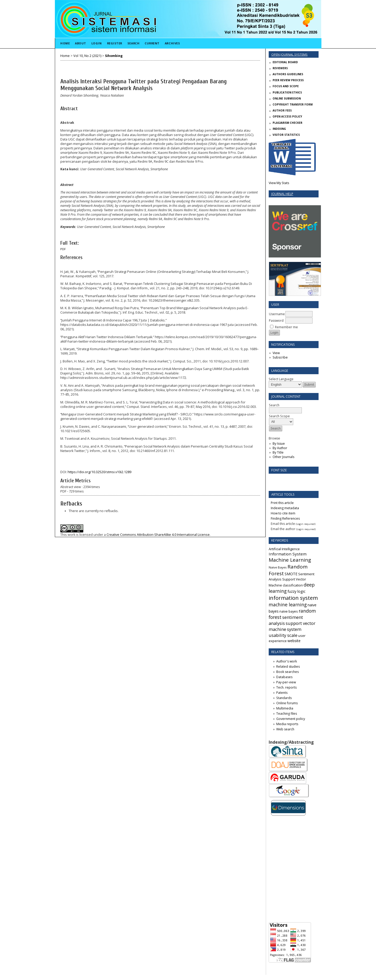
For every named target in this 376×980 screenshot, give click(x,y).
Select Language (281, 379)
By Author (280, 448)
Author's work (287, 661)
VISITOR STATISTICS (286, 135)
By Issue (279, 444)
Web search (285, 729)
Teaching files (287, 714)
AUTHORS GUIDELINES (288, 74)
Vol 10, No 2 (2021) (87, 56)
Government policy (291, 719)
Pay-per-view (286, 682)
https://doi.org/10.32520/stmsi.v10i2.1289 (99, 472)
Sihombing (114, 56)
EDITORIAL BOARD (285, 62)
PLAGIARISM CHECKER (287, 123)
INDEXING (279, 129)
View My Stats (279, 183)
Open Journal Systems (289, 54)
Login (97, 43)
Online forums (287, 703)
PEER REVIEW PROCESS (288, 80)
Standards (284, 698)
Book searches (287, 672)
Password (276, 321)
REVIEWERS (280, 68)
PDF (63, 249)
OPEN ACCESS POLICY (287, 116)
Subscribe (280, 357)
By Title (278, 452)
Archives (172, 43)
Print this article (282, 503)
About (81, 43)
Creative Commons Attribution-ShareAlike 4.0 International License (158, 535)
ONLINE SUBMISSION (287, 98)
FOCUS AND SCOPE (286, 86)
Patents (282, 693)
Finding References (285, 518)
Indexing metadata (285, 508)
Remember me (286, 327)
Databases (284, 677)
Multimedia (285, 708)
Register (115, 43)
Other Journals (283, 457)
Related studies (288, 667)
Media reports (287, 724)
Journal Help (282, 194)
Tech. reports (286, 687)
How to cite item (283, 513)
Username (277, 314)
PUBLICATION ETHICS (287, 92)
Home (65, 43)
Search (133, 43)
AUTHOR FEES (282, 110)
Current (152, 43)
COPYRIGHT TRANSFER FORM (293, 104)
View (276, 353)
